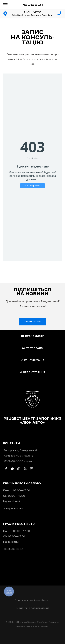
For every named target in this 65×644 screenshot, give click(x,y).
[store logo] (32, 5)
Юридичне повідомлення (32, 608)
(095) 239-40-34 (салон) (18, 456)
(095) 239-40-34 (13, 509)
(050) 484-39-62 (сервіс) (19, 461)
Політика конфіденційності (32, 600)
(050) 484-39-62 (13, 549)
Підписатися (33, 322)
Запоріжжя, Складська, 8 (20, 451)
